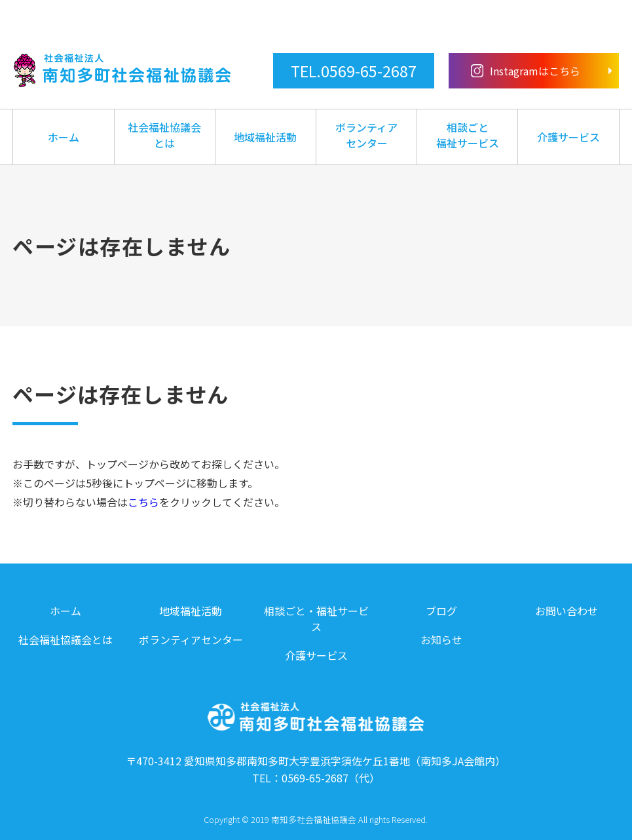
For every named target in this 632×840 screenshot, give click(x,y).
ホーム (64, 137)
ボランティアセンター (366, 135)
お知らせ (441, 640)
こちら (143, 502)
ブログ (441, 611)
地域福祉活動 (265, 137)
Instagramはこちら (526, 71)
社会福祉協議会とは (164, 135)
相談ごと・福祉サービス (316, 619)
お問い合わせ (567, 611)
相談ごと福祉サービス (468, 135)
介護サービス (568, 137)
